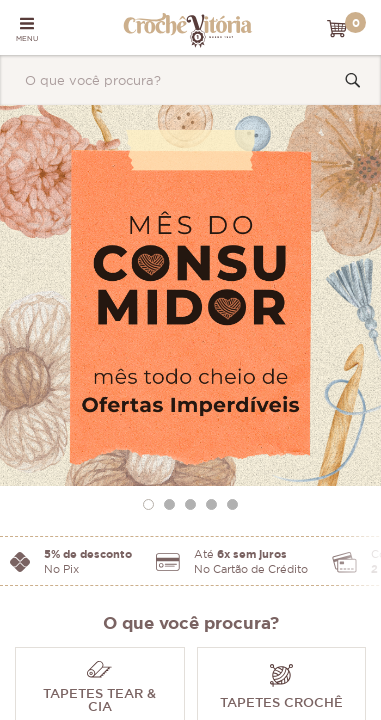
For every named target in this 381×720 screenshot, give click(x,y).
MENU (27, 29)
